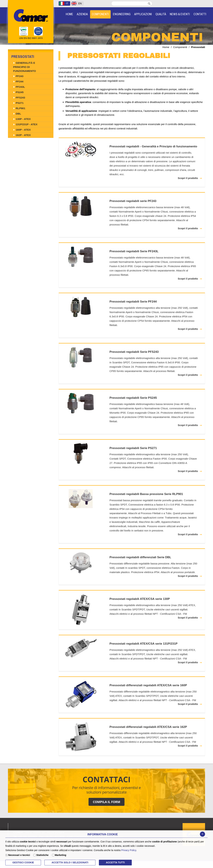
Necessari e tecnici (19, 855)
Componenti (180, 47)
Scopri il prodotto (188, 178)
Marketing (61, 855)
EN (77, 3)
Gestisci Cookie (23, 862)
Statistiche (42, 855)
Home (166, 47)
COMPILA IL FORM (106, 802)
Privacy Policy (129, 850)
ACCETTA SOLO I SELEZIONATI (70, 862)
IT (64, 3)
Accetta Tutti (115, 862)
